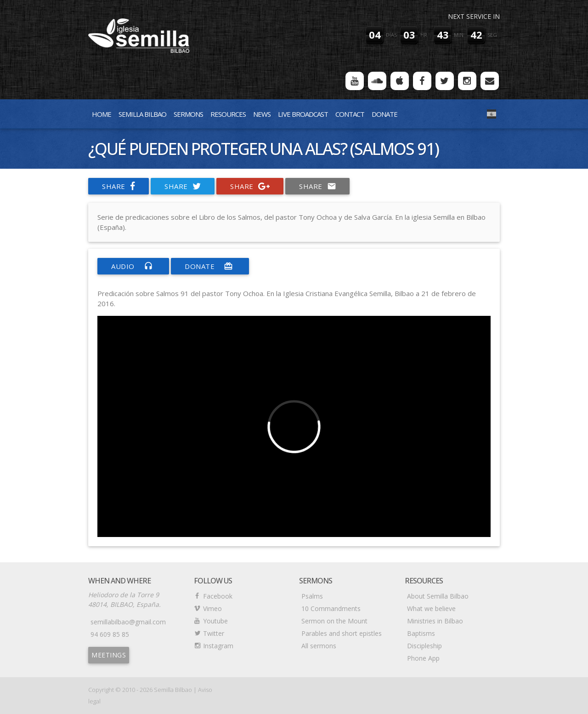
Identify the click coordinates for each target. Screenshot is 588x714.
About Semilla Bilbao (438, 596)
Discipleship (424, 646)
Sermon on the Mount (334, 621)
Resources (228, 114)
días (391, 35)
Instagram (218, 646)
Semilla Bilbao (142, 114)
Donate (384, 114)
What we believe (431, 608)
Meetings (109, 655)
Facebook (218, 596)
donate (210, 266)
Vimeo (212, 608)
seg (492, 35)
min (459, 35)
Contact (350, 114)
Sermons (188, 114)
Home (102, 114)
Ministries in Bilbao (435, 621)
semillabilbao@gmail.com (128, 622)
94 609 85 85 (110, 634)
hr (424, 35)
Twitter (214, 633)
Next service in (474, 16)
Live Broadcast (303, 114)
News (262, 114)
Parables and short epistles (342, 633)
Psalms (312, 596)
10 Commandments (331, 608)
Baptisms (421, 633)
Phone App (423, 658)
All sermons (319, 646)
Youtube (215, 621)
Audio (133, 266)
